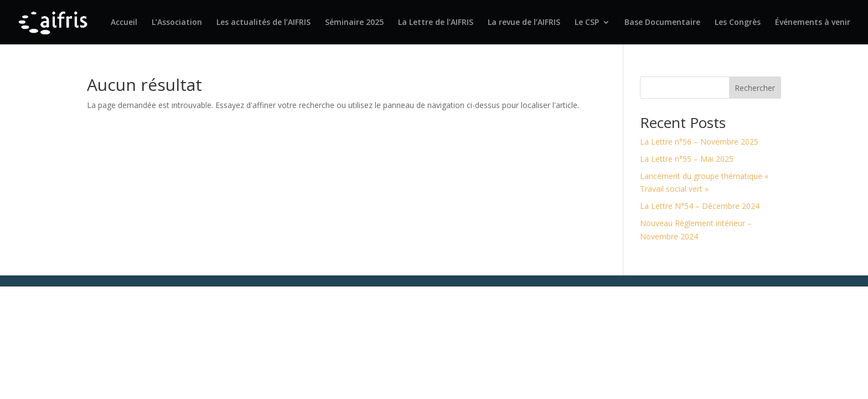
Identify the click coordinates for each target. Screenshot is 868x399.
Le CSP (587, 23)
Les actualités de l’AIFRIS (263, 23)
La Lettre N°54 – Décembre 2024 (700, 206)
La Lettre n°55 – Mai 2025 (687, 159)
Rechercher (755, 88)
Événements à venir (813, 23)
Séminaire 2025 (354, 23)
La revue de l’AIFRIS (524, 23)
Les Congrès (738, 23)
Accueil (124, 23)
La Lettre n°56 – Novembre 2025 (699, 142)
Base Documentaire (662, 23)
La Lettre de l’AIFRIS (436, 23)
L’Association (177, 23)
